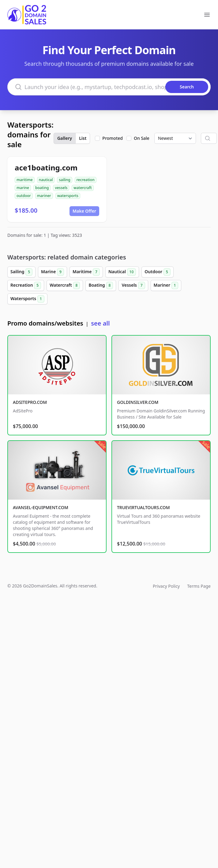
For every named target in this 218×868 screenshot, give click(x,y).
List (83, 138)
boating (42, 188)
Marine (53, 272)
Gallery (65, 138)
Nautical (122, 272)
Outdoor (157, 272)
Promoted (113, 138)
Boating (101, 285)
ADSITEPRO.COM (30, 402)
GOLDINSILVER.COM (138, 402)
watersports (68, 196)
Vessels (133, 285)
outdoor (24, 196)
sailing (64, 180)
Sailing (21, 272)
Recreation (26, 285)
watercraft (83, 188)
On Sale (142, 138)
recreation (86, 180)
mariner (44, 196)
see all (100, 323)
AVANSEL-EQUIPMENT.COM (41, 507)
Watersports (27, 299)
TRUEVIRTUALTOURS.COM (143, 507)
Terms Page (199, 586)
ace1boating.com (46, 168)
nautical (46, 180)
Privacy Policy (166, 586)
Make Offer (84, 211)
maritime (25, 180)
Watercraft (65, 285)
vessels (61, 188)
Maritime (86, 272)
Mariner (166, 285)
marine (23, 188)
